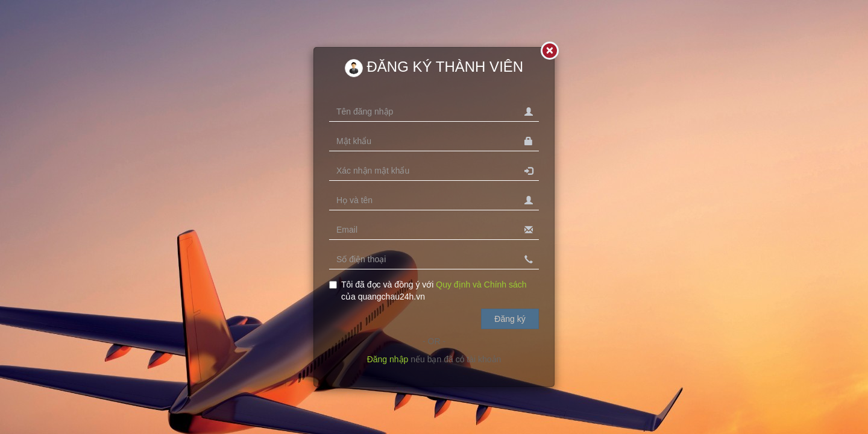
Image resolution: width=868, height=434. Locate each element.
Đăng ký (510, 319)
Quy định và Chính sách (481, 285)
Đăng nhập (388, 359)
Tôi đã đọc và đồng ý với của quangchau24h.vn (428, 291)
